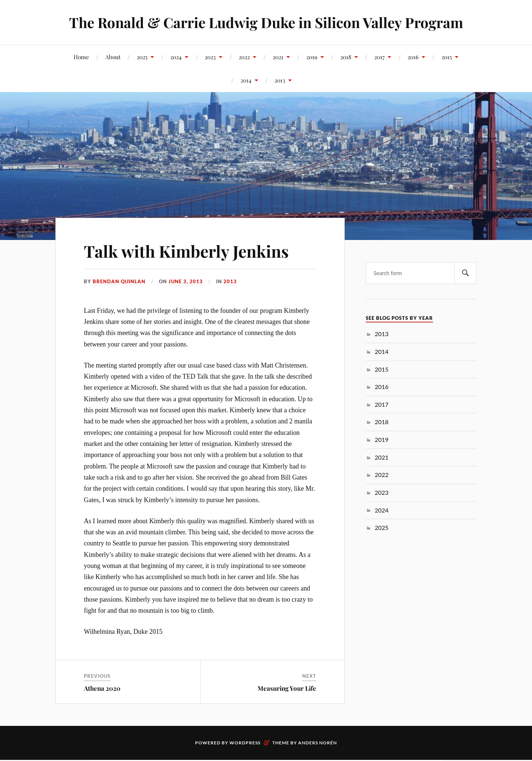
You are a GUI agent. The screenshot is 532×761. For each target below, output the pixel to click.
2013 (280, 80)
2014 (246, 80)
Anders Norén (318, 743)
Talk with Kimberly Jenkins (186, 251)
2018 (346, 57)
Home (81, 57)
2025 (142, 57)
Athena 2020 (102, 688)
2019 (312, 57)
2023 (210, 57)
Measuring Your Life (287, 688)
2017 (379, 57)
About (113, 57)
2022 (244, 57)
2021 (278, 57)
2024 (176, 57)
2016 (413, 57)
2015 (447, 57)
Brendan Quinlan (119, 281)
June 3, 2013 (186, 281)
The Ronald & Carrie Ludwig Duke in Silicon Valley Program (266, 22)
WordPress (245, 743)
